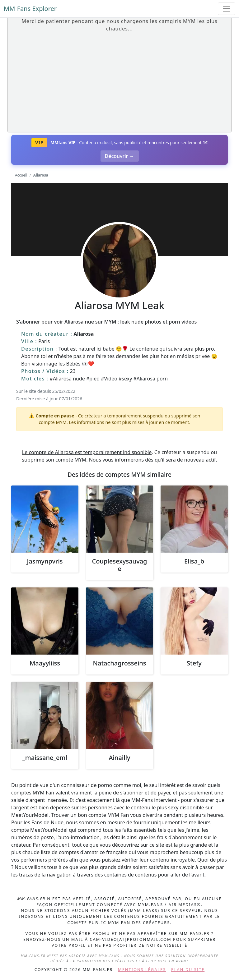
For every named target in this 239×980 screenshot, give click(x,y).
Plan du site (188, 969)
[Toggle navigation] (227, 9)
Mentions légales (142, 969)
